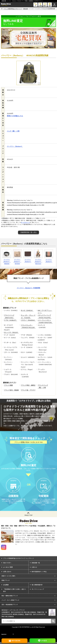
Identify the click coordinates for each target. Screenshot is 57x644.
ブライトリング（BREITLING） (9, 316)
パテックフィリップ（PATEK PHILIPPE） (45, 316)
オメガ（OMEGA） (27, 310)
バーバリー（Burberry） (15, 146)
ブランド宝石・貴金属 (11, 390)
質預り (45, 4)
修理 (50, 4)
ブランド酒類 (8, 385)
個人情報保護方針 (37, 594)
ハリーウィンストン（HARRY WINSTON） (45, 321)
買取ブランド (6, 590)
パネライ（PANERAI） (28, 320)
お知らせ (34, 577)
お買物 (40, 4)
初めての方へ (7, 572)
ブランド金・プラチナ (28, 390)
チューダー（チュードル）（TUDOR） (28, 316)
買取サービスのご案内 (8, 585)
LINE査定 (44, 641)
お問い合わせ (7, 581)
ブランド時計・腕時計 (28, 385)
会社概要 (6, 594)
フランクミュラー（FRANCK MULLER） (28, 326)
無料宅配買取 (16, 641)
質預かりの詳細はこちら (15, 116)
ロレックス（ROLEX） (11, 332)
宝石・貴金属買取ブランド (10, 614)
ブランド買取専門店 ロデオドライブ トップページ (18, 568)
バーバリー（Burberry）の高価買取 (28, 288)
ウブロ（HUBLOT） (11, 320)
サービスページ (25, 222)
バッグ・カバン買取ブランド (10, 609)
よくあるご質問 (8, 577)
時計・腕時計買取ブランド (10, 605)
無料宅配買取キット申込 (39, 581)
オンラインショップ (38, 599)
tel (36, 4)
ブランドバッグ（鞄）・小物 (43, 386)
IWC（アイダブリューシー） (45, 312)
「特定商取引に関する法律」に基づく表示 (15, 600)
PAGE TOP (28, 525)
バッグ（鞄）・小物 (13, 131)
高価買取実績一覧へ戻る (28, 232)
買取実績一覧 (36, 572)
